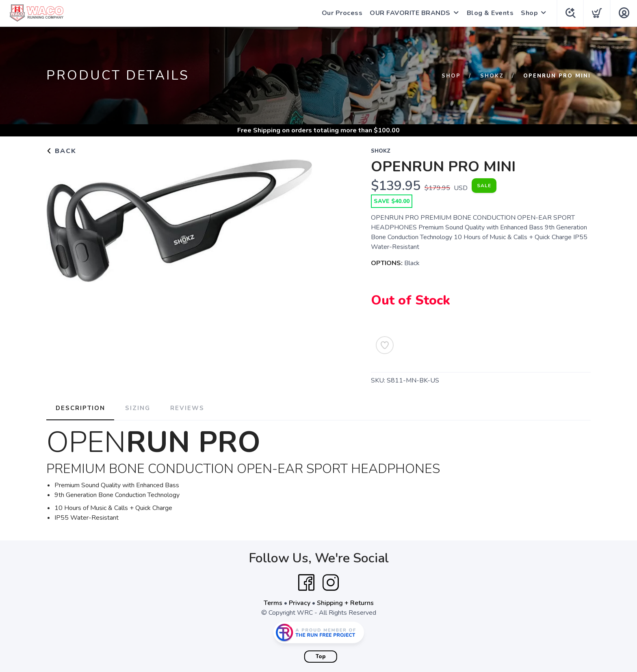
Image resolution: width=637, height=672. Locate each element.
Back (61, 151)
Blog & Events (489, 13)
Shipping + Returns (345, 603)
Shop (528, 13)
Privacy (300, 603)
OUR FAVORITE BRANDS (409, 13)
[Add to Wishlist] (385, 345)
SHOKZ (492, 76)
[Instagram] (331, 582)
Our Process (341, 13)
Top (321, 656)
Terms (273, 603)
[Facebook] (306, 582)
